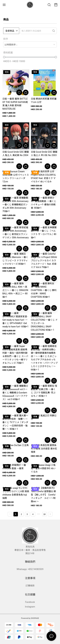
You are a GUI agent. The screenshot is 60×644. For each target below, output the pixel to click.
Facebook (30, 602)
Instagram (30, 607)
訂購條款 (30, 586)
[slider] (4, 57)
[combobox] (30, 45)
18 (44, 514)
